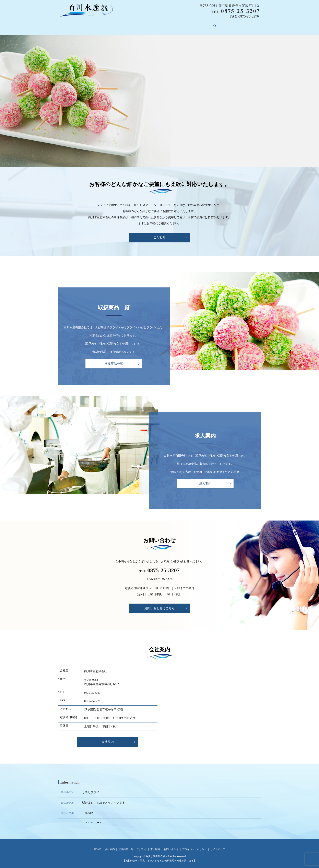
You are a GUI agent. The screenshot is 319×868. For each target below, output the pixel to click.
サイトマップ (218, 846)
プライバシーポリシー (194, 846)
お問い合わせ (212, 25)
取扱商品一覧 (138, 25)
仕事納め (88, 810)
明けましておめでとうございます (104, 800)
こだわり (164, 25)
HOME (91, 25)
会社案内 (113, 25)
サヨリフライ (91, 789)
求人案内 (187, 25)
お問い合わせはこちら (159, 605)
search (235, 25)
